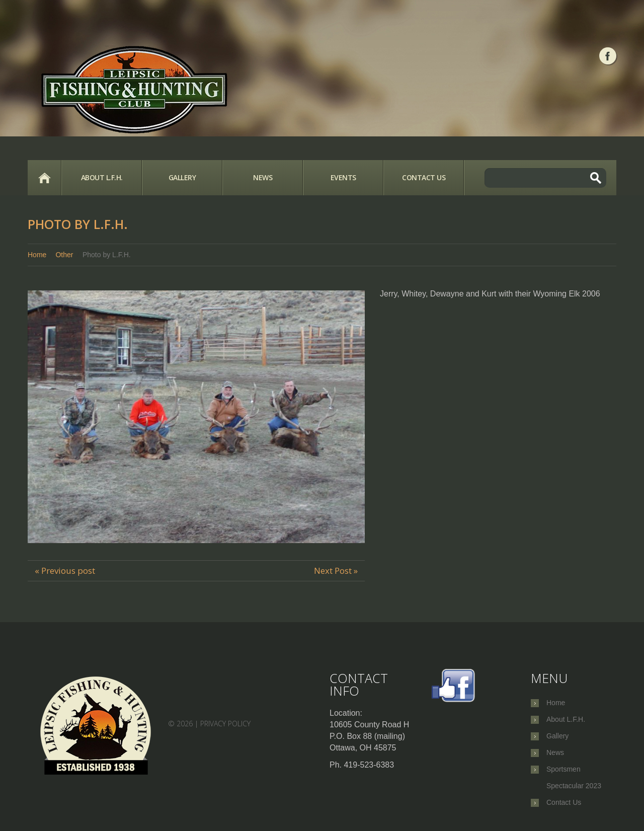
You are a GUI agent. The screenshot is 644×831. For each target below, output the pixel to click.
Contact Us (424, 177)
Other (64, 255)
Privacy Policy (225, 724)
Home (44, 178)
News (263, 177)
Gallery (182, 177)
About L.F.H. (102, 177)
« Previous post (65, 571)
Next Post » (336, 571)
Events (343, 177)
